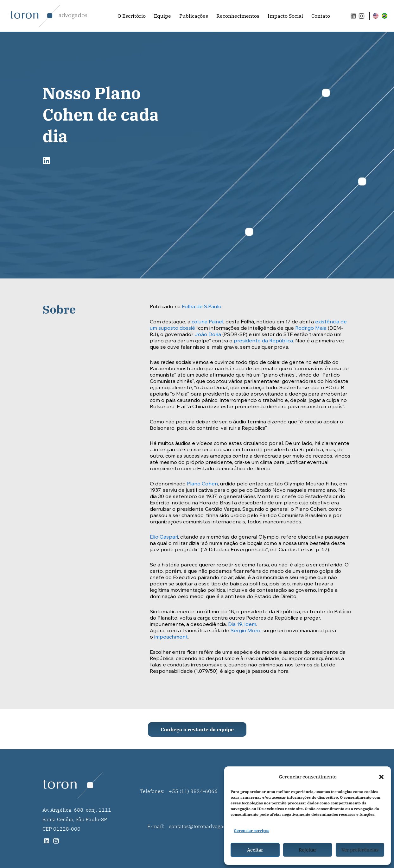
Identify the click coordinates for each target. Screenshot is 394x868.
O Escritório (132, 16)
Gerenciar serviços (251, 831)
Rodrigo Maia (310, 328)
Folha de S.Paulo (202, 307)
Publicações (194, 16)
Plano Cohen (202, 484)
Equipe (162, 16)
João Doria (208, 335)
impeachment (171, 637)
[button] (381, 777)
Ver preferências (360, 850)
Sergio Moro (245, 631)
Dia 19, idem (242, 625)
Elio (155, 537)
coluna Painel (207, 322)
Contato (321, 16)
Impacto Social (285, 16)
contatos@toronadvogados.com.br (209, 826)
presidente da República (263, 341)
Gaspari (169, 537)
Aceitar (255, 850)
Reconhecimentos (238, 16)
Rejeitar (308, 850)
